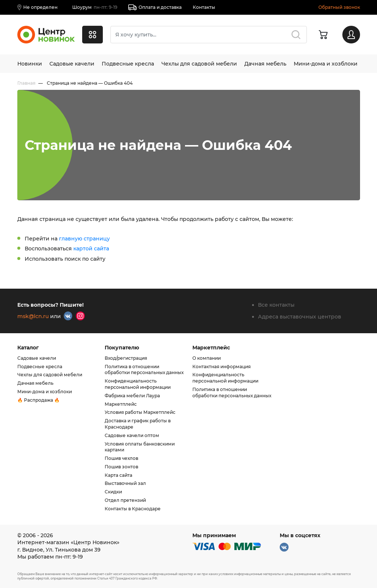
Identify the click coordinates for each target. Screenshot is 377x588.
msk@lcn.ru (33, 316)
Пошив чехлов (121, 458)
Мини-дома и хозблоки (326, 64)
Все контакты (276, 305)
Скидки (113, 492)
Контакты (204, 7)
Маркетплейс (121, 404)
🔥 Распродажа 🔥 (39, 400)
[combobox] (209, 35)
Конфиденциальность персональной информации (138, 384)
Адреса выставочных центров (300, 317)
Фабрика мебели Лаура (132, 396)
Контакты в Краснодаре (133, 509)
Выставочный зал (125, 483)
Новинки (30, 64)
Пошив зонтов (121, 467)
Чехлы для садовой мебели (199, 64)
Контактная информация (221, 367)
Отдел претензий (125, 500)
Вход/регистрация (126, 358)
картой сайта (91, 249)
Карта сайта (118, 475)
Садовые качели (72, 64)
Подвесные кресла (128, 64)
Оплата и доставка (155, 7)
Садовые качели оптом (132, 435)
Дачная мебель (265, 64)
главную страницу (84, 239)
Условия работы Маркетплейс (140, 412)
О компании (207, 358)
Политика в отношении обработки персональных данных (144, 370)
